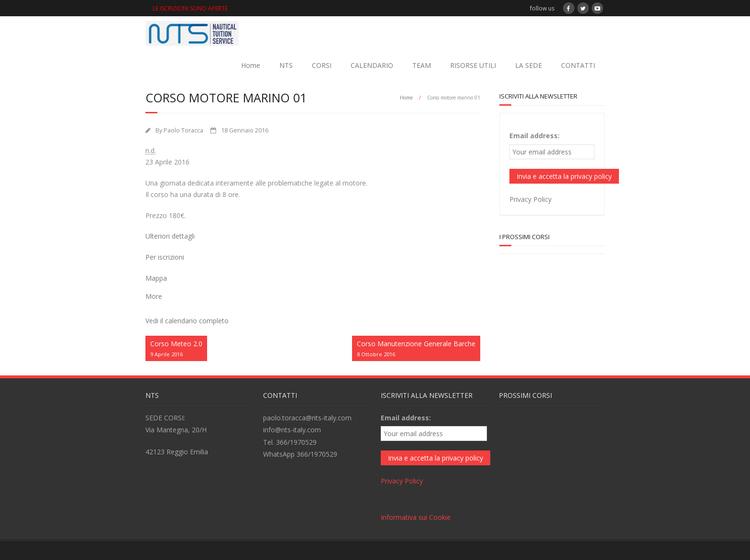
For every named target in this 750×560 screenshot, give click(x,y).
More (154, 296)
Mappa (156, 278)
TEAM (422, 65)
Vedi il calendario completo (187, 321)
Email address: (535, 136)
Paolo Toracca (183, 130)
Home (251, 65)
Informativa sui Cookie (416, 517)
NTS (286, 65)
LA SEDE (529, 65)
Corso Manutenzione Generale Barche (416, 349)
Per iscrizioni (165, 257)
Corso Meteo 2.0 (176, 349)
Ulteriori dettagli (170, 236)
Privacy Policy (530, 199)
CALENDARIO (372, 65)
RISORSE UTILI (473, 65)
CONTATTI (578, 65)
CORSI (322, 65)
